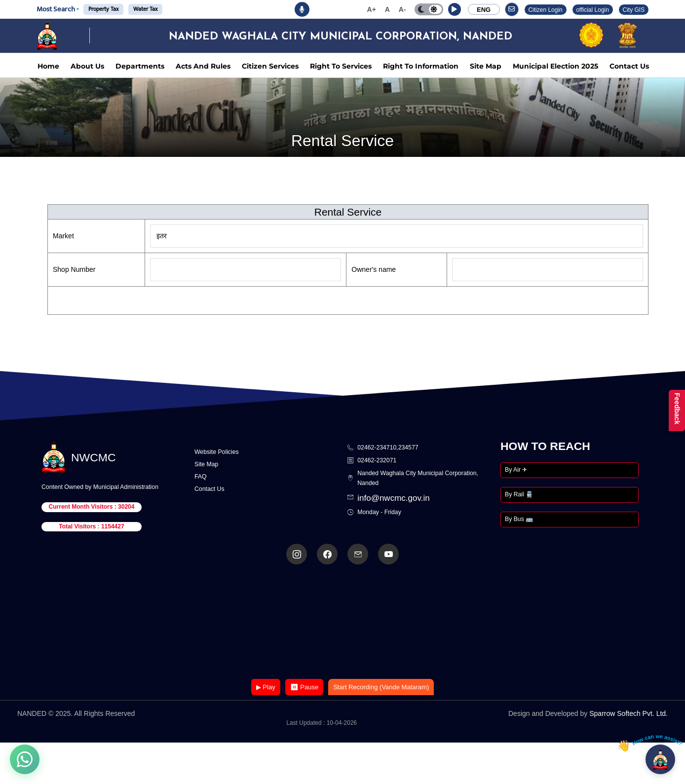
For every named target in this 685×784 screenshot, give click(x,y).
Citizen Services (270, 66)
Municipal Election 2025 (555, 66)
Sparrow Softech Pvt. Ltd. (628, 713)
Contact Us (629, 66)
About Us (87, 66)
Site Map (486, 66)
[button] (455, 9)
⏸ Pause (304, 687)
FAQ (201, 477)
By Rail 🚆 (519, 494)
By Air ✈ (516, 470)
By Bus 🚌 (519, 519)
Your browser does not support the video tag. (342, 622)
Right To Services (341, 66)
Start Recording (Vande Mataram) (381, 687)
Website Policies (217, 452)
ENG (484, 10)
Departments (140, 66)
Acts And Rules (203, 66)
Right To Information (421, 66)
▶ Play (266, 687)
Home (48, 66)
